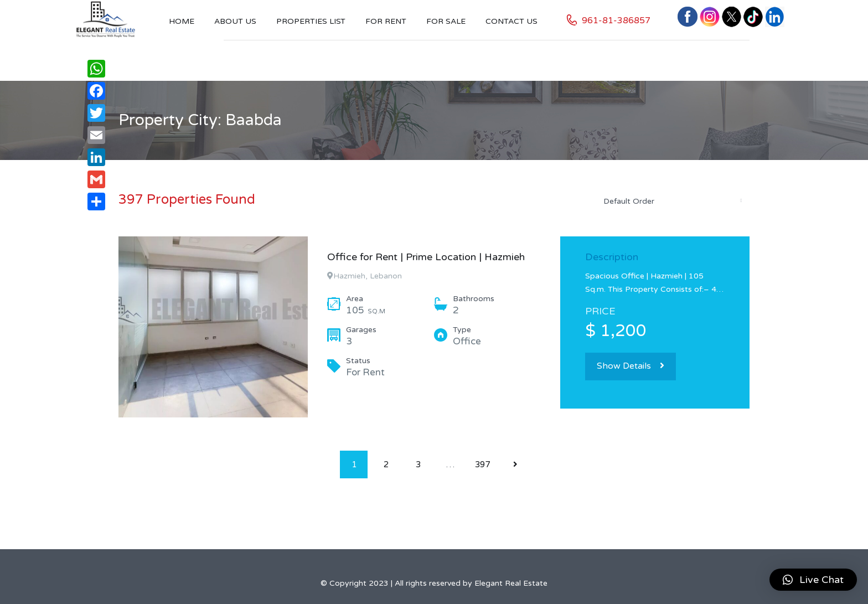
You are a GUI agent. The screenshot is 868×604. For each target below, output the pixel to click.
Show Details (631, 366)
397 (482, 464)
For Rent (386, 21)
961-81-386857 (616, 20)
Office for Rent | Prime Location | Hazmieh (426, 257)
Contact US (512, 21)
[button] (813, 580)
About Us (235, 21)
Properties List (311, 21)
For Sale (446, 21)
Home (182, 21)
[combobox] (672, 201)
